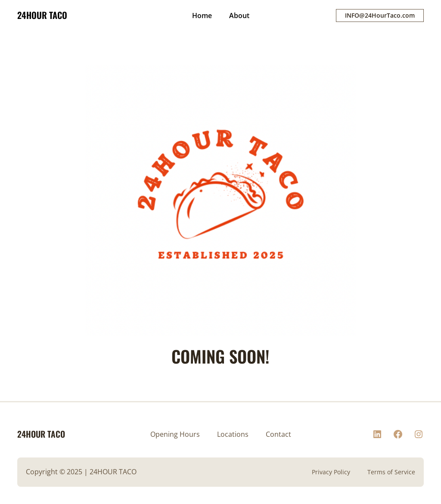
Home (202, 16)
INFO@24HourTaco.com (380, 15)
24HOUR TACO (42, 15)
